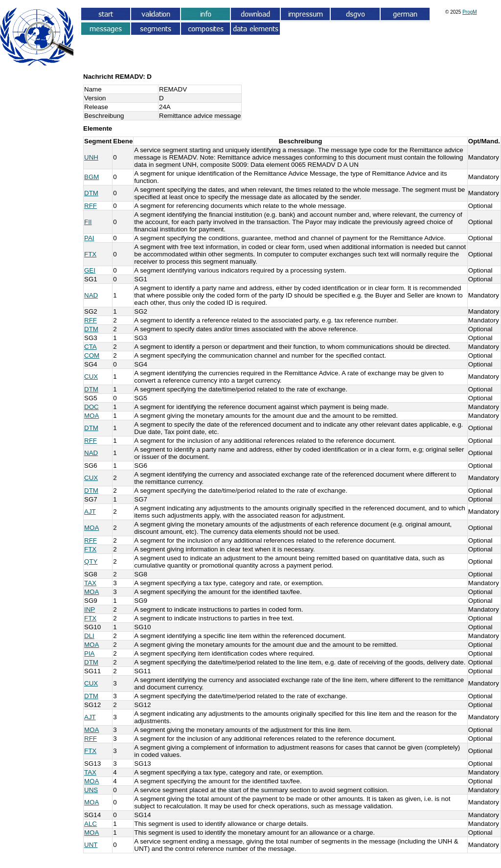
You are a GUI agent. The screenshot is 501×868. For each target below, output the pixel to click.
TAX (90, 583)
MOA (91, 416)
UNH (91, 157)
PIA (89, 653)
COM (92, 355)
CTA (91, 347)
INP (90, 609)
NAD (91, 295)
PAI (89, 238)
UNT (91, 845)
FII (88, 222)
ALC (91, 824)
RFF (91, 206)
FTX (90, 254)
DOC (91, 407)
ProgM (469, 12)
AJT (90, 512)
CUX (91, 377)
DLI (89, 636)
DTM (91, 193)
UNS (91, 790)
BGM (91, 177)
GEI (90, 270)
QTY (91, 561)
